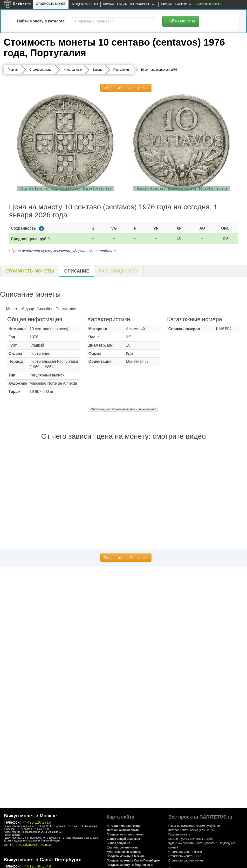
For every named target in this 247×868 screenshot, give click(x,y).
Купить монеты (209, 4)
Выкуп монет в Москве (30, 816)
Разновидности (119, 271)
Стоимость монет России (185, 852)
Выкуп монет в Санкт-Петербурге (42, 860)
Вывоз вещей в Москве (123, 839)
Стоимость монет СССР (185, 856)
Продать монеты (84, 4)
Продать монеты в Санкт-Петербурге (133, 861)
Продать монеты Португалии (126, 88)
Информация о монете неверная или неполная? (123, 409)
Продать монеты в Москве (126, 856)
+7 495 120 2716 (36, 822)
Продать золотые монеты (125, 834)
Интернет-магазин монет (124, 826)
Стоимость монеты (30, 271)
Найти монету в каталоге (41, 21)
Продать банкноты (176, 4)
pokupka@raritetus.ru (34, 844)
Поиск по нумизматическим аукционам (194, 826)
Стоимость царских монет (186, 861)
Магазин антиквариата (123, 830)
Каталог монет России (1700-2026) (192, 830)
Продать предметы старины (130, 5)
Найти (181, 21)
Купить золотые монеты (124, 852)
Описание (77, 271)
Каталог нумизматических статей (191, 839)
